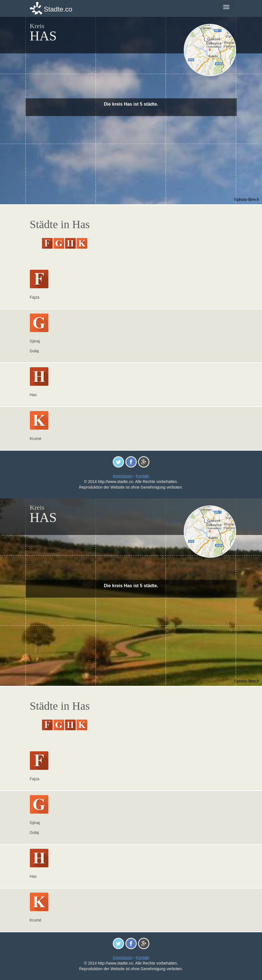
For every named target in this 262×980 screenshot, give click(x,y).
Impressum (123, 476)
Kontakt (143, 476)
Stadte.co (58, 9)
